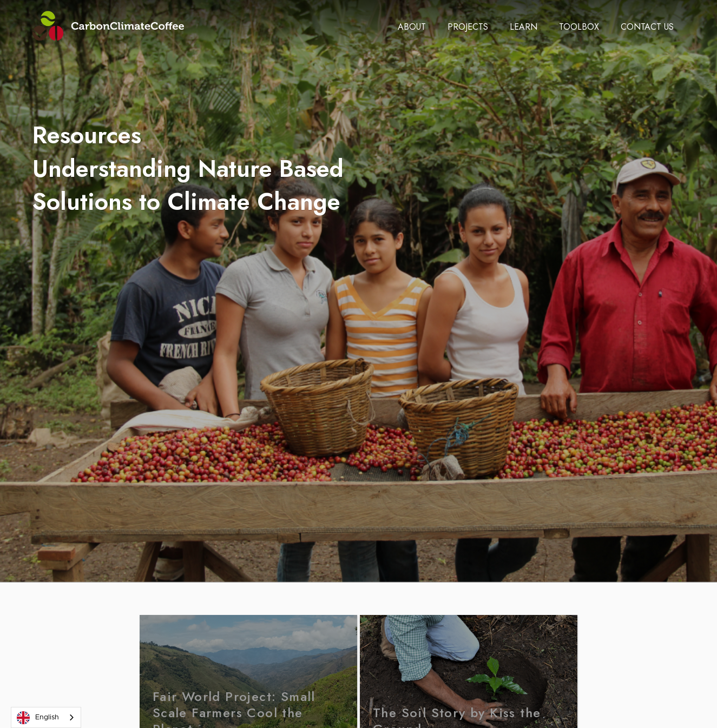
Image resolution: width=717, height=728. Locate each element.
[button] (412, 27)
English (38, 718)
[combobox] (46, 717)
